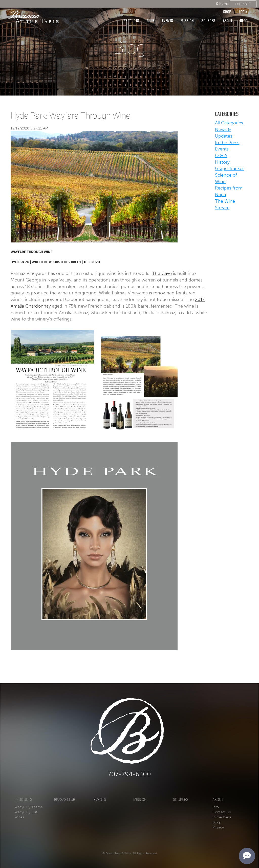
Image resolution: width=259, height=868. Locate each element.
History (222, 162)
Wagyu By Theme (29, 807)
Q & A (221, 156)
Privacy (218, 827)
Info (216, 807)
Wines (19, 817)
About (228, 13)
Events (167, 13)
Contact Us (222, 812)
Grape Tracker (229, 168)
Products (131, 13)
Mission (187, 13)
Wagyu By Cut (26, 812)
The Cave (162, 273)
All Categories (229, 123)
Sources (208, 13)
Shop (227, 4)
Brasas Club (65, 800)
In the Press (227, 143)
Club (150, 13)
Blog (244, 13)
